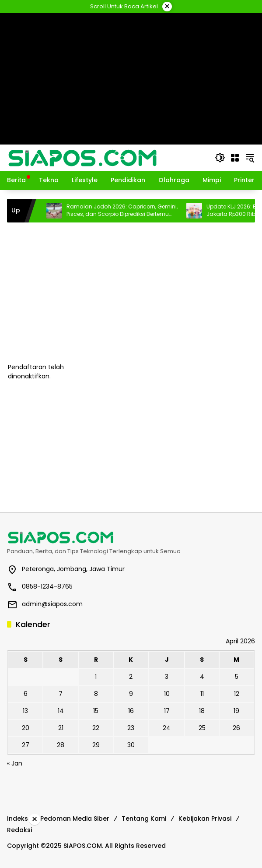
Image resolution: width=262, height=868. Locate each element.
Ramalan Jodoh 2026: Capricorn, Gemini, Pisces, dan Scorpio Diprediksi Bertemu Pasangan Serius (136, 211)
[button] (220, 158)
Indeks (17, 819)
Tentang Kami (144, 819)
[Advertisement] (131, 293)
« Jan (15, 763)
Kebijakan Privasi (205, 819)
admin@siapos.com (52, 604)
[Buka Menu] (235, 158)
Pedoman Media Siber (75, 819)
